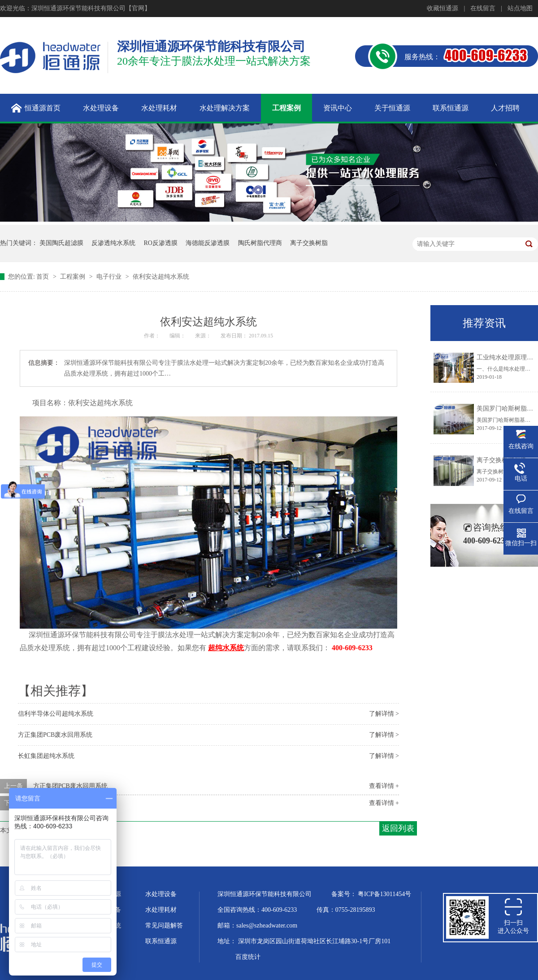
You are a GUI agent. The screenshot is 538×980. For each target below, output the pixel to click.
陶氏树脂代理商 (260, 243)
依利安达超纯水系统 (161, 277)
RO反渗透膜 (161, 243)
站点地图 (520, 8)
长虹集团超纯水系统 (46, 756)
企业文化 (102, 941)
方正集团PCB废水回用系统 (55, 735)
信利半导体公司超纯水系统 (56, 714)
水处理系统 (105, 925)
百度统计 (248, 957)
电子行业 (110, 277)
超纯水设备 (105, 910)
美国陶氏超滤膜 (61, 243)
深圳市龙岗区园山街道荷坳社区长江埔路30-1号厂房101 (315, 941)
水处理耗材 (161, 910)
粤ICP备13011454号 (384, 894)
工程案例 (74, 277)
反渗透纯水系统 (113, 243)
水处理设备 (161, 894)
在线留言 (483, 8)
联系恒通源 (161, 941)
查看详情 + (384, 786)
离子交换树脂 (309, 243)
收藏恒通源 (443, 8)
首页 (43, 277)
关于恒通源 (105, 894)
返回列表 (398, 828)
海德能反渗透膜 (208, 243)
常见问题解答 (164, 925)
